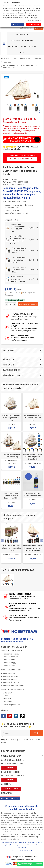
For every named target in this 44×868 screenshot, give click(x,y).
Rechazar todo (34, 24)
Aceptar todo (17, 24)
